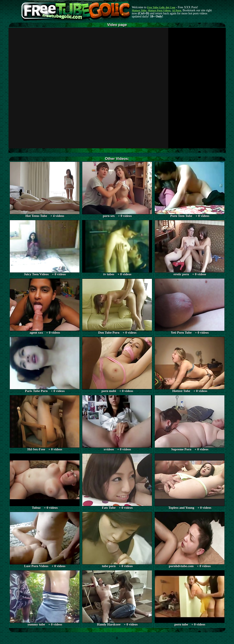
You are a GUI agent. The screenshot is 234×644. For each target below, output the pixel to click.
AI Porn (177, 10)
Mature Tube (139, 10)
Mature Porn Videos (159, 10)
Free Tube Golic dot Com (161, 7)
